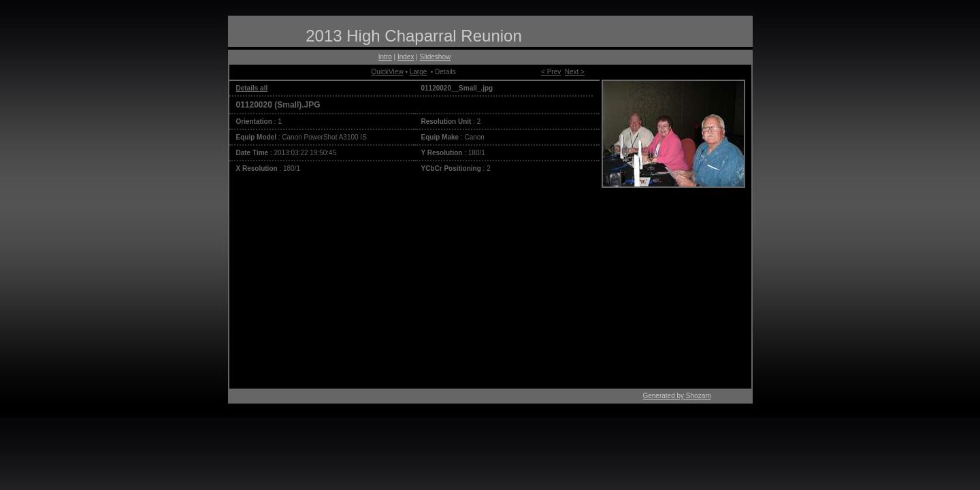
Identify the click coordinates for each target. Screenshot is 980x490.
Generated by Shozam (676, 396)
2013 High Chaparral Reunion (414, 36)
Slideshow (436, 57)
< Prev (551, 72)
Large (419, 72)
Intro (385, 57)
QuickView (388, 72)
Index (406, 57)
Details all (252, 88)
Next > (575, 72)
